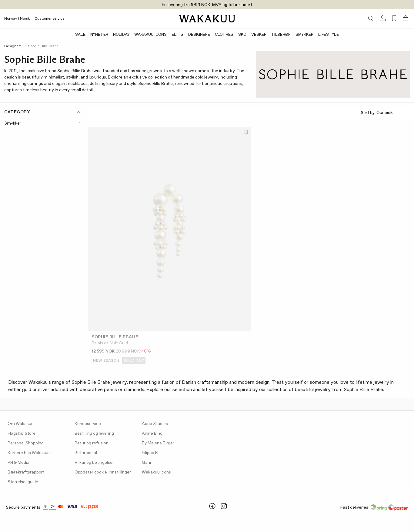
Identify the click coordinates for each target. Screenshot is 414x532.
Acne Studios (155, 424)
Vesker (259, 35)
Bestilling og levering (94, 433)
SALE (80, 35)
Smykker (304, 35)
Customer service (50, 19)
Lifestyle (329, 35)
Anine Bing (152, 433)
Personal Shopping (26, 443)
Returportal (86, 453)
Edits (177, 35)
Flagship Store (22, 433)
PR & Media (18, 463)
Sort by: (385, 113)
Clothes (224, 35)
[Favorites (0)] (394, 18)
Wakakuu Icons (150, 35)
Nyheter (99, 35)
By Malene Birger (158, 443)
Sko (242, 35)
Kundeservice (88, 424)
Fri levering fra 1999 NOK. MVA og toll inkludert (207, 5)
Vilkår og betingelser (94, 463)
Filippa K (150, 453)
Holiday (121, 35)
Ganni (148, 463)
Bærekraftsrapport (26, 472)
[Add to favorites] (246, 133)
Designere (199, 35)
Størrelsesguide (23, 482)
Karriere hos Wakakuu (29, 453)
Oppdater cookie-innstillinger (103, 472)
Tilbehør (281, 35)
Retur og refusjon (92, 443)
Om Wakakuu (21, 424)
